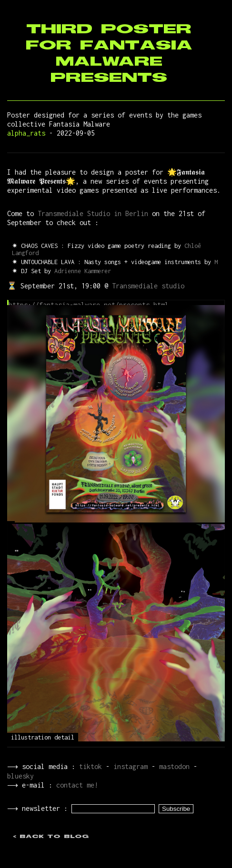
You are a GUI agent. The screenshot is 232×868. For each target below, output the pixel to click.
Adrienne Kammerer (83, 271)
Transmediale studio (148, 286)
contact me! (75, 785)
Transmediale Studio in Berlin (93, 213)
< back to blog (51, 838)
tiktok (89, 766)
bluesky (20, 776)
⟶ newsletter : (38, 809)
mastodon (172, 766)
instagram (129, 766)
